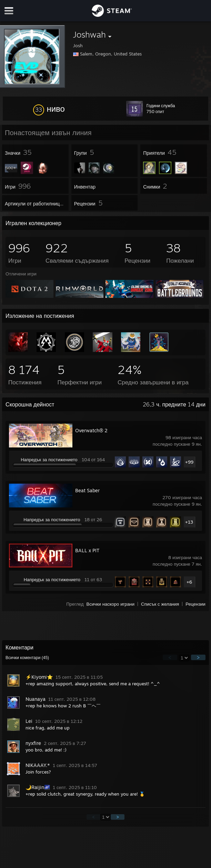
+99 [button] (189, 462)
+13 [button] (189, 522)
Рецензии (195, 604)
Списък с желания (160, 604)
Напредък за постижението (49, 460)
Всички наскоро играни (111, 604)
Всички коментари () (27, 658)
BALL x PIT (87, 550)
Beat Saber (87, 490)
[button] (49, 109)
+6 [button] (189, 582)
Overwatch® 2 (91, 430)
